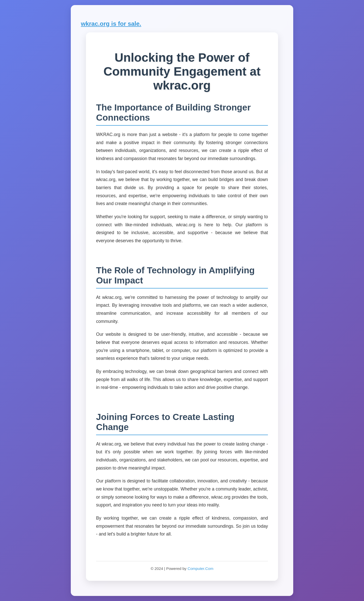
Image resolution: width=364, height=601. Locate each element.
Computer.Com (200, 569)
